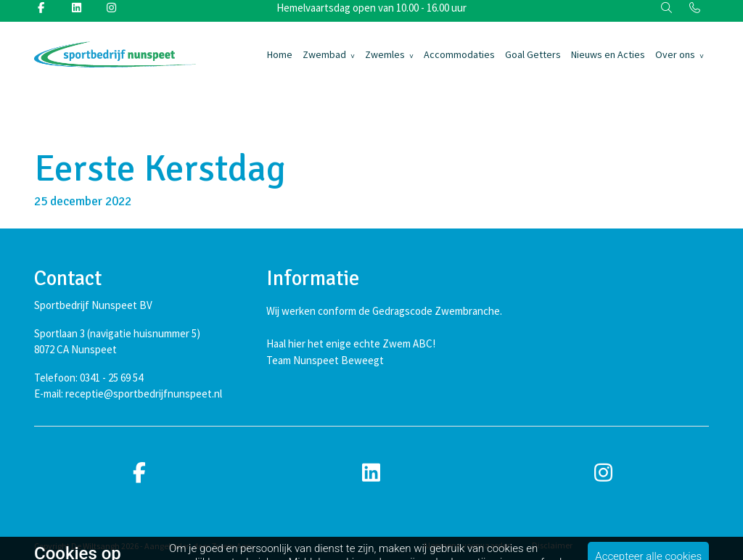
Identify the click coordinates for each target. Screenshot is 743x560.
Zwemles (385, 54)
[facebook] (139, 473)
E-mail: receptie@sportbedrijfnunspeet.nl (128, 394)
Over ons (675, 54)
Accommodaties (459, 54)
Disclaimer (552, 545)
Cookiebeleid (685, 545)
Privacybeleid (617, 545)
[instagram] (604, 473)
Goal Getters (533, 54)
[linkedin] (371, 473)
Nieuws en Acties (608, 54)
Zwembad (324, 54)
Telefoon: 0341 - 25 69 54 (89, 378)
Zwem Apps (233, 546)
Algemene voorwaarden (468, 545)
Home (280, 54)
